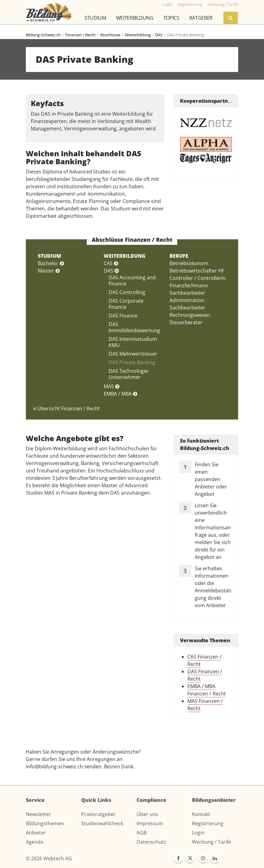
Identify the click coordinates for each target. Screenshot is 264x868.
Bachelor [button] (51, 263)
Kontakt (201, 814)
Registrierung (208, 823)
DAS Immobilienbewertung (134, 327)
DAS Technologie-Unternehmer (129, 374)
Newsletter (38, 814)
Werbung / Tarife (212, 842)
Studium (95, 18)
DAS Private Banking (132, 362)
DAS (159, 35)
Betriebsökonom (189, 263)
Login (198, 833)
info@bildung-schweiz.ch (54, 766)
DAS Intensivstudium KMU (133, 342)
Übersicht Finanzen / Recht (66, 408)
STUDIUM (49, 256)
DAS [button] (111, 271)
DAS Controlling (127, 292)
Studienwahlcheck (102, 823)
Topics (171, 18)
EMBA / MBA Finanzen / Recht (207, 690)
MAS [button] (112, 386)
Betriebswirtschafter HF (197, 271)
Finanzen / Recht (80, 35)
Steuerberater (186, 322)
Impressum (150, 823)
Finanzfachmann (189, 285)
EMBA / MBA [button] (120, 394)
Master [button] (49, 271)
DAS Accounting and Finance (132, 281)
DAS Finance (123, 316)
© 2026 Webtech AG (49, 858)
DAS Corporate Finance (126, 304)
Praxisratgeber (98, 814)
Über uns (147, 814)
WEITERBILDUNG (125, 256)
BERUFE (179, 256)
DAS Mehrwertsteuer (133, 354)
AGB (142, 833)
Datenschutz (151, 842)
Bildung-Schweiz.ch (43, 35)
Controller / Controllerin (198, 278)
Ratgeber (201, 18)
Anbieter (36, 833)
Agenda (35, 842)
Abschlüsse (110, 35)
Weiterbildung (135, 18)
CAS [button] (111, 263)
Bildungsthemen (45, 823)
